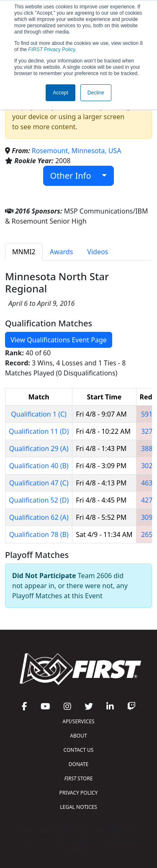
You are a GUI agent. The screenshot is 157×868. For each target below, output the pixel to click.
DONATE (78, 764)
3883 (149, 448)
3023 (149, 466)
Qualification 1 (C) (39, 414)
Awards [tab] (62, 252)
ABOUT (78, 736)
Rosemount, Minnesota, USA (77, 151)
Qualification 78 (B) (39, 534)
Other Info (75, 176)
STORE (78, 778)
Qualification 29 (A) (39, 448)
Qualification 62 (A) (39, 517)
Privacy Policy (51, 50)
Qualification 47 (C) (39, 483)
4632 (149, 483)
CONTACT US (79, 750)
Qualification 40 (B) (39, 466)
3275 (149, 431)
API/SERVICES (78, 721)
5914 (149, 414)
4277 (149, 500)
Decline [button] (96, 93)
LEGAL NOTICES (78, 807)
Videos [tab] (98, 252)
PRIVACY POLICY (79, 793)
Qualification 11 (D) (39, 431)
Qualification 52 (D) (39, 500)
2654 (149, 534)
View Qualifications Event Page (59, 340)
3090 (149, 517)
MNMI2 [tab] (24, 252)
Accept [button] (60, 93)
